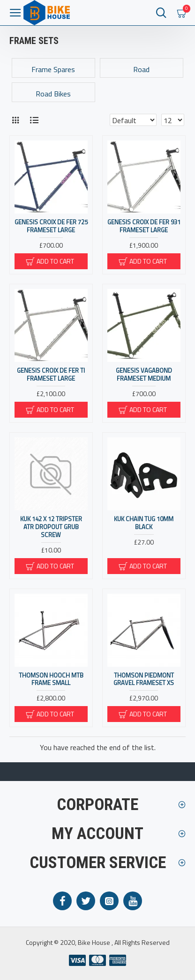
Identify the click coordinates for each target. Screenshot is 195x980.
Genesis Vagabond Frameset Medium (144, 375)
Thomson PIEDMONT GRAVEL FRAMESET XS (144, 679)
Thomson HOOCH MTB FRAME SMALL (51, 679)
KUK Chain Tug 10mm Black (144, 523)
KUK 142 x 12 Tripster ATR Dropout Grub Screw (51, 527)
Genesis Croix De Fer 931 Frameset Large (144, 226)
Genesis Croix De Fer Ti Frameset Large (51, 375)
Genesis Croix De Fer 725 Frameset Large (51, 226)
